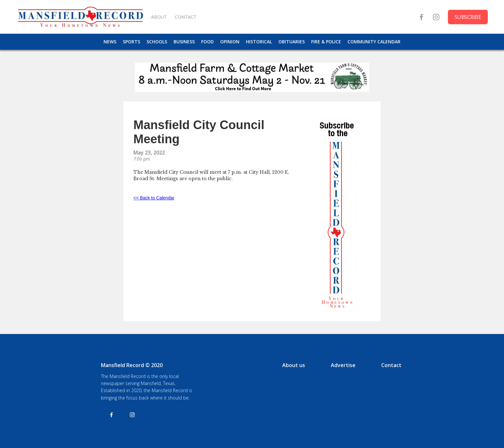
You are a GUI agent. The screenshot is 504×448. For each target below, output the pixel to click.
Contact (391, 365)
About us (294, 365)
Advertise (343, 365)
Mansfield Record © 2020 (132, 365)
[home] (80, 17)
